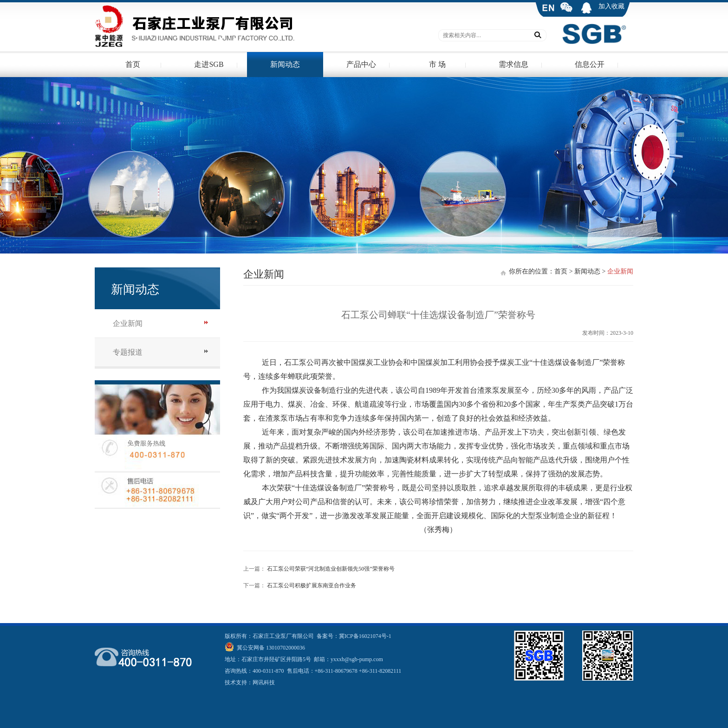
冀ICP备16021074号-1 (365, 636)
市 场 (437, 64)
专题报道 (128, 352)
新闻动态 (285, 64)
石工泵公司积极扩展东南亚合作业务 (312, 585)
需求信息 (513, 64)
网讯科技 (264, 682)
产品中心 (361, 64)
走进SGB (209, 64)
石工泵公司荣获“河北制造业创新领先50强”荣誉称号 (331, 569)
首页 (133, 64)
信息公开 (590, 64)
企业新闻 (128, 323)
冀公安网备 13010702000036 (270, 648)
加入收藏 (611, 6)
